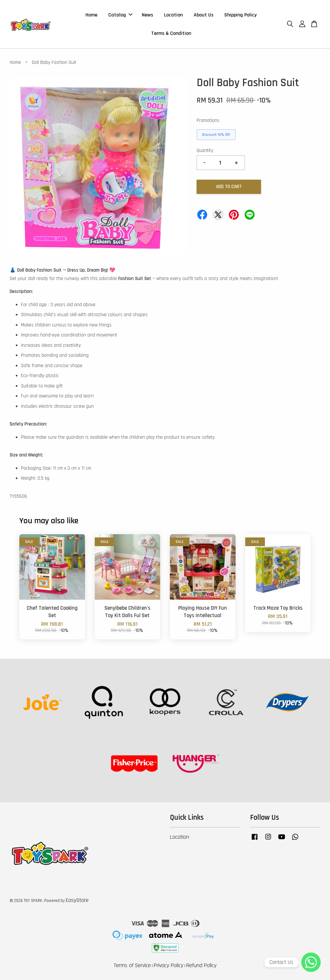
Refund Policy (201, 965)
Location (173, 15)
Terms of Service (132, 965)
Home (91, 15)
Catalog (120, 15)
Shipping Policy (240, 15)
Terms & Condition (171, 33)
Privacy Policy (169, 965)
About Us (204, 15)
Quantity (205, 150)
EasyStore (77, 900)
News (147, 15)
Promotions (208, 120)
